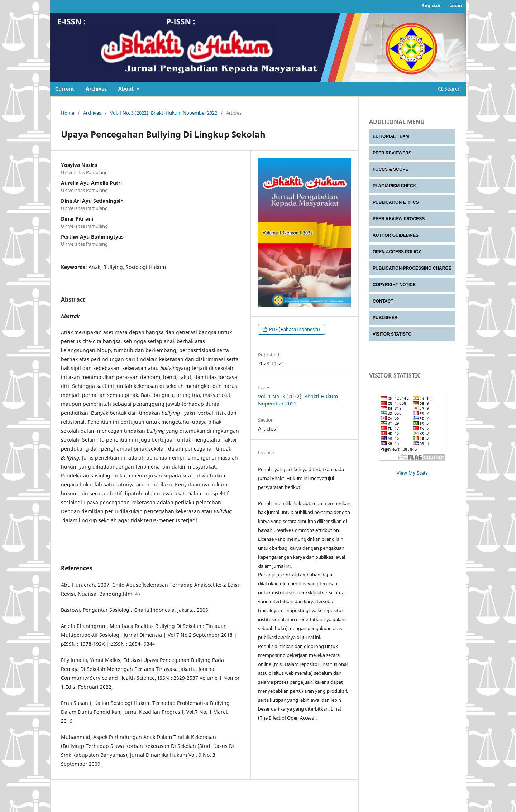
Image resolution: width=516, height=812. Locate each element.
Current (65, 89)
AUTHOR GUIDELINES (396, 235)
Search (450, 89)
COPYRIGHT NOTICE (394, 285)
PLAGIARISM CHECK (394, 186)
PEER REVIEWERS (392, 153)
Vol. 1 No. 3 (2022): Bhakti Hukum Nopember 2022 (164, 113)
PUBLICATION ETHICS (396, 202)
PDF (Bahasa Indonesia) (294, 329)
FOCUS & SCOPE (390, 169)
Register (431, 5)
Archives (96, 89)
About (127, 89)
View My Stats (412, 473)
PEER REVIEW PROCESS (399, 219)
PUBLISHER (385, 318)
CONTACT (383, 301)
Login (456, 5)
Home (68, 113)
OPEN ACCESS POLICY (397, 252)
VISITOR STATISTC (392, 334)
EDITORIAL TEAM (391, 136)
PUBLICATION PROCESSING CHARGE (412, 268)
